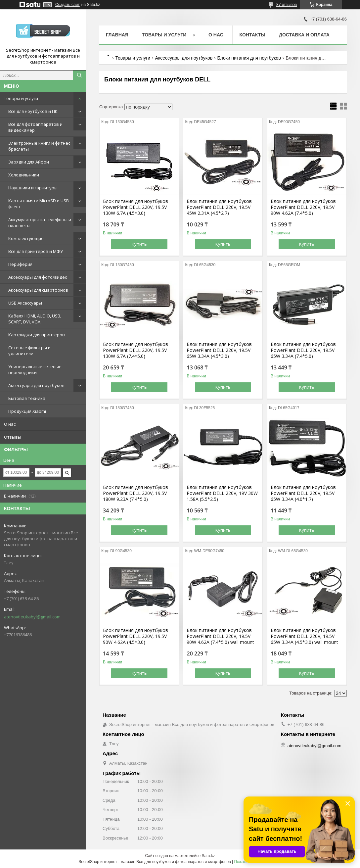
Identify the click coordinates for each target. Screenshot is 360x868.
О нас (10, 424)
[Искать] (79, 75)
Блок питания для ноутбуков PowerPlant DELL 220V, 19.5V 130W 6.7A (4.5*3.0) (135, 207)
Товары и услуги (21, 98)
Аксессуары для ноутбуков (36, 385)
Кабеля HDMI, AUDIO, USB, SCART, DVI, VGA (35, 319)
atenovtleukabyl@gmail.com (32, 617)
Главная (117, 35)
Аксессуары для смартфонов (38, 290)
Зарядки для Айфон (29, 162)
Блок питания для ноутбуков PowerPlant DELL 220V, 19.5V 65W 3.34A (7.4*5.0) (303, 350)
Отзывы (13, 437)
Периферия (20, 264)
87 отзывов (287, 5)
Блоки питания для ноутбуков (249, 58)
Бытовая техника (27, 398)
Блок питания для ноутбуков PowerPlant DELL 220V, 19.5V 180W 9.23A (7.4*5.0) (135, 493)
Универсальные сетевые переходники (35, 369)
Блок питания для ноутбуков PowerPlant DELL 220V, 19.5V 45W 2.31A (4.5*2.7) (219, 207)
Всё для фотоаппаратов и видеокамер (35, 127)
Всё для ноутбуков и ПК (33, 111)
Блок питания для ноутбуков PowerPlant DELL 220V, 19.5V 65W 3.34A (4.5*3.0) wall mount (304, 636)
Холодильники (24, 175)
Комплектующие (26, 238)
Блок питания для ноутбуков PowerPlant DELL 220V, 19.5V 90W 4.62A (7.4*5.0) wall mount (220, 636)
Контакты (252, 35)
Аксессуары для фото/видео (38, 277)
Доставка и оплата (304, 35)
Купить (139, 244)
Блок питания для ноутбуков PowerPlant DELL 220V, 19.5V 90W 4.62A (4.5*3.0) (135, 636)
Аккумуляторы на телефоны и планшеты (40, 222)
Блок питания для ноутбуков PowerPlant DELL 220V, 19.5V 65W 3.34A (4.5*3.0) (219, 350)
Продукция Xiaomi (27, 411)
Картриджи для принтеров (37, 335)
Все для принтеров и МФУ (36, 251)
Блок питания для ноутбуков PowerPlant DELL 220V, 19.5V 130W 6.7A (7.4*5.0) (135, 350)
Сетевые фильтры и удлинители (29, 351)
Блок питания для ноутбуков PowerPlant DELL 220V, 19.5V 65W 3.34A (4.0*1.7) (303, 493)
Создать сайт (67, 5)
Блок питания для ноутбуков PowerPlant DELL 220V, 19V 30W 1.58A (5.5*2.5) (222, 493)
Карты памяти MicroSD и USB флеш (39, 204)
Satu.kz (208, 856)
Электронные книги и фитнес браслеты (39, 146)
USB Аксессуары (25, 303)
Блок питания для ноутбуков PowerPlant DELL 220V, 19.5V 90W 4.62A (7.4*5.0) (303, 207)
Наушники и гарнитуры (33, 188)
